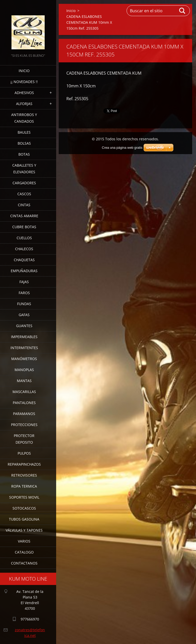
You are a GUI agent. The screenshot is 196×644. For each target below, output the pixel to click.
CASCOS (24, 194)
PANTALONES (24, 403)
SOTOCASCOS (24, 508)
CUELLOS (24, 238)
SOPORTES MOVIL (24, 497)
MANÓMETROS (24, 359)
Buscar (182, 11)
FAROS (24, 293)
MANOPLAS (24, 370)
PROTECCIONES (24, 425)
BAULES (24, 132)
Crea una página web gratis (122, 148)
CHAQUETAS (24, 260)
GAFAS (24, 315)
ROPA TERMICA (24, 486)
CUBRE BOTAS (24, 227)
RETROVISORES (24, 475)
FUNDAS (24, 304)
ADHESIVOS (24, 93)
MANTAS (24, 381)
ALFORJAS (24, 104)
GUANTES (24, 326)
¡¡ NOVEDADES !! (24, 82)
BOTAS (24, 154)
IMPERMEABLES (24, 337)
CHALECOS (24, 249)
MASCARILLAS (24, 392)
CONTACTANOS (24, 563)
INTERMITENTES (24, 348)
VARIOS (24, 541)
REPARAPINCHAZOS (24, 464)
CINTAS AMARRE (24, 216)
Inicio (24, 71)
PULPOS (24, 453)
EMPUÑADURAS (24, 271)
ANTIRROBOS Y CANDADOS (24, 118)
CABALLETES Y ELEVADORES (24, 169)
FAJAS (24, 282)
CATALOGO (24, 552)
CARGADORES (24, 183)
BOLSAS (24, 143)
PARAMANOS (24, 414)
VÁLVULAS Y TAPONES (24, 530)
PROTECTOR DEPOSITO (24, 439)
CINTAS (24, 205)
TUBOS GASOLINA (24, 519)
